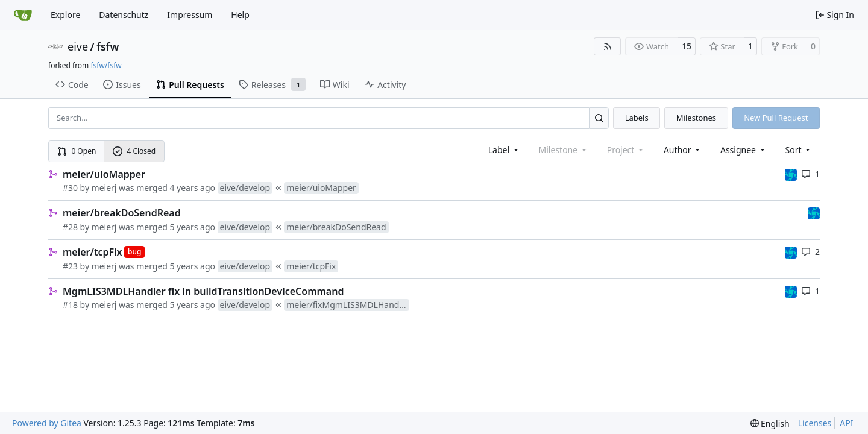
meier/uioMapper (104, 174)
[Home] (23, 15)
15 (687, 46)
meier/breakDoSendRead (122, 213)
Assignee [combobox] (744, 150)
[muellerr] (791, 174)
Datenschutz (124, 15)
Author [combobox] (683, 150)
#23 (70, 266)
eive (78, 46)
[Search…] (599, 118)
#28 (70, 227)
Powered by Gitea (47, 423)
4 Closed (134, 151)
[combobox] (504, 150)
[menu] (799, 150)
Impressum (190, 15)
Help (240, 15)
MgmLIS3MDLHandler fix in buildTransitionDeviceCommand (203, 291)
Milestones (696, 118)
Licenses (815, 423)
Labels (637, 118)
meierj (104, 188)
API (846, 423)
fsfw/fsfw (106, 65)
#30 (70, 188)
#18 (70, 305)
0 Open (77, 151)
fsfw (108, 46)
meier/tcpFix (93, 252)
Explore (65, 15)
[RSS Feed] (608, 46)
